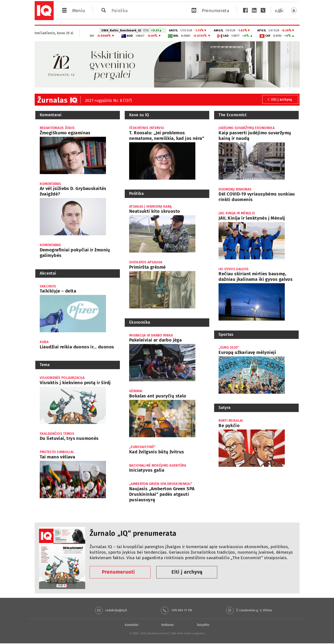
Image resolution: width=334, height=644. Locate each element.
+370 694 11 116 (182, 610)
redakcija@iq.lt (116, 610)
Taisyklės (203, 625)
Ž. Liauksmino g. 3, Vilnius (254, 610)
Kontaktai (132, 625)
